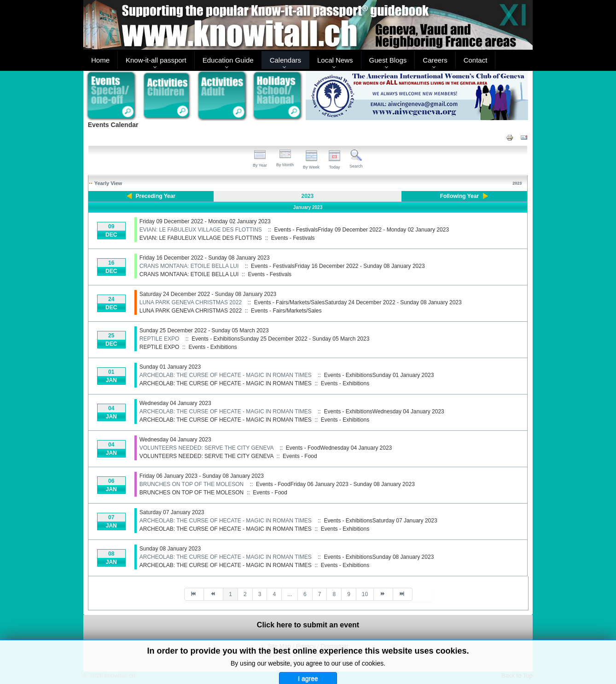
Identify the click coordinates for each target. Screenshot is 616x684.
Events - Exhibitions (212, 347)
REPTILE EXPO (160, 339)
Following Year (459, 196)
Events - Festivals (293, 238)
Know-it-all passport (156, 60)
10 (365, 594)
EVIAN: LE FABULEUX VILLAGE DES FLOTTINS (201, 230)
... (290, 594)
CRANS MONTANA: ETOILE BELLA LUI (189, 266)
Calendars (285, 60)
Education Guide (228, 60)
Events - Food (300, 456)
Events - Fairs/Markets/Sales (286, 311)
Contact (476, 60)
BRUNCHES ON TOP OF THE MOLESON (192, 484)
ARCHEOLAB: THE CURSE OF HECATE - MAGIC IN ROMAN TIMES (226, 375)
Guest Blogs (388, 60)
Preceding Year (156, 196)
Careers (435, 60)
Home (100, 60)
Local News (335, 60)
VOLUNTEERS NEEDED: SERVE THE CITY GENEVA (206, 448)
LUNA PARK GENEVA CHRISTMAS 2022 (191, 302)
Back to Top (517, 675)
